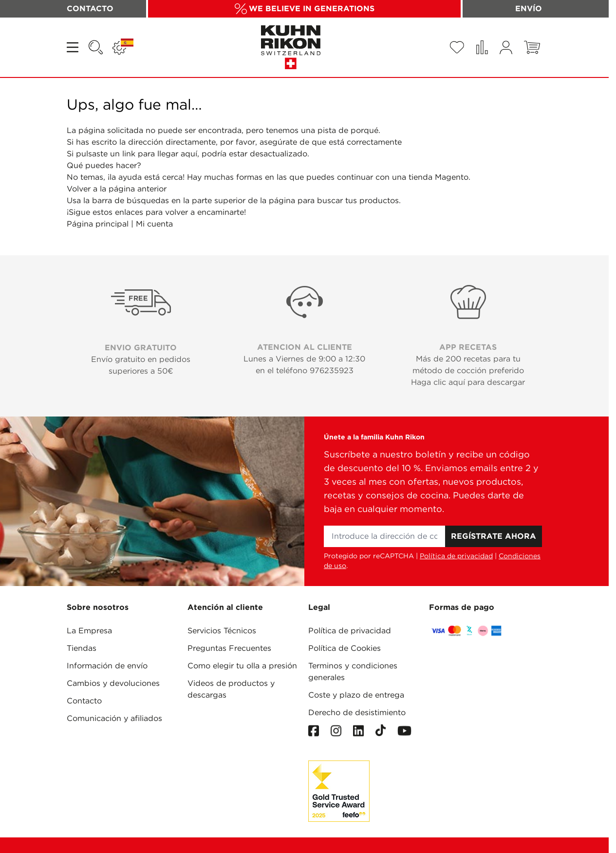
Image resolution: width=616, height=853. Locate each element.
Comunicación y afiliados (114, 718)
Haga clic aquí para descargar (468, 382)
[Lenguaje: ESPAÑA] (123, 47)
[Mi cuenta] (506, 47)
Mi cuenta (154, 224)
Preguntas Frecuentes (229, 648)
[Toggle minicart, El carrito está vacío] (532, 47)
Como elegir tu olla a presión (242, 666)
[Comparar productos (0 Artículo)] (482, 47)
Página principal (98, 224)
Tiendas (82, 648)
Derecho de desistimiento (357, 712)
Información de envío (107, 666)
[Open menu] (74, 47)
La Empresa (89, 631)
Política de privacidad (456, 556)
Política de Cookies (345, 648)
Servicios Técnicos (222, 631)
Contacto (84, 701)
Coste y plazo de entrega (356, 695)
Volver (79, 189)
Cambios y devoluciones (113, 683)
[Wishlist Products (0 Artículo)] (457, 47)
